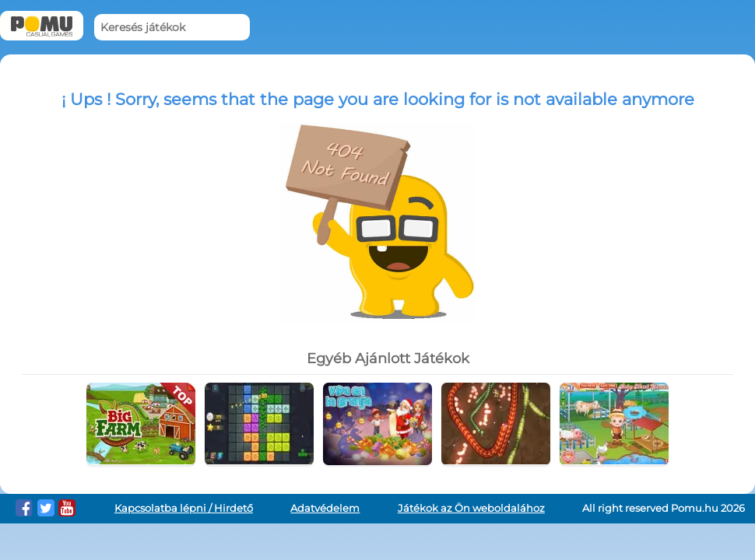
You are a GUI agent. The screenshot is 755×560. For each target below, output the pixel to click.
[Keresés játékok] (172, 28)
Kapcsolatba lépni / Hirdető (184, 508)
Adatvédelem (325, 508)
